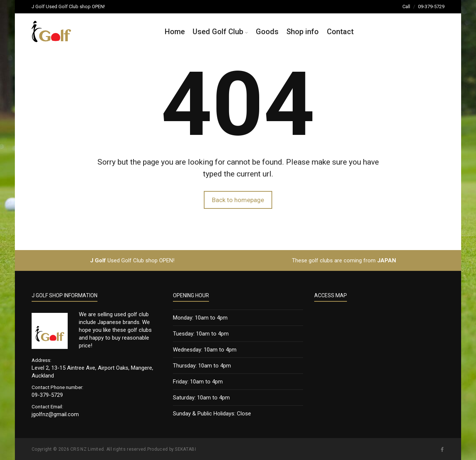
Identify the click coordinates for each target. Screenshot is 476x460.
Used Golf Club (218, 32)
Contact (340, 32)
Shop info (303, 32)
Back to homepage (238, 200)
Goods (267, 32)
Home (175, 32)
